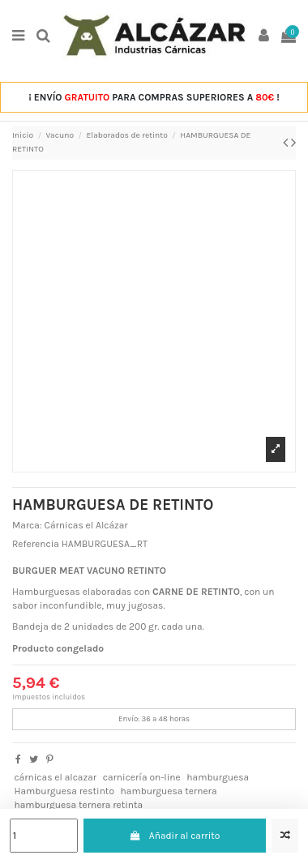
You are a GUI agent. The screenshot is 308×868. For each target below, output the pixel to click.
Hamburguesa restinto (64, 791)
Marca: (27, 525)
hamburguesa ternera (169, 791)
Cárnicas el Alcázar (86, 525)
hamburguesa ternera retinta (78, 805)
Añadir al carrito (174, 836)
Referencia (36, 544)
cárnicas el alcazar (55, 777)
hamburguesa (218, 777)
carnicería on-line (142, 777)
